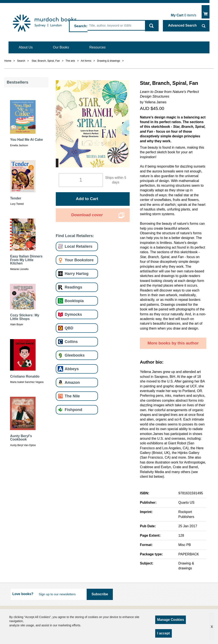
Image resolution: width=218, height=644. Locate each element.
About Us (26, 47)
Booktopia (74, 301)
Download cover (87, 215)
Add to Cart (87, 199)
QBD (69, 328)
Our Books (61, 47)
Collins (71, 342)
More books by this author (173, 343)
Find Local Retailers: (75, 236)
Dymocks (73, 314)
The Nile (72, 396)
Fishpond (73, 410)
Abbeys (72, 369)
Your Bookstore (79, 260)
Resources (98, 47)
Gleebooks (75, 355)
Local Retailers (79, 246)
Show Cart (206, 12)
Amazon (72, 382)
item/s (184, 15)
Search (80, 26)
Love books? (23, 594)
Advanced (182, 25)
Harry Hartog (77, 274)
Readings (73, 287)
